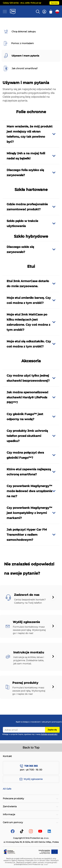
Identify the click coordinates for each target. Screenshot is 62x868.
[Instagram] (31, 832)
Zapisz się (52, 730)
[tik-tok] (22, 832)
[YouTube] (40, 832)
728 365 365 (31, 766)
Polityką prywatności (49, 734)
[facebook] (13, 832)
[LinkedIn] (50, 832)
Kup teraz (54, 3)
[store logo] (13, 11)
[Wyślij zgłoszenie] (31, 779)
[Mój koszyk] (51, 12)
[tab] (31, 134)
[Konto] (44, 12)
